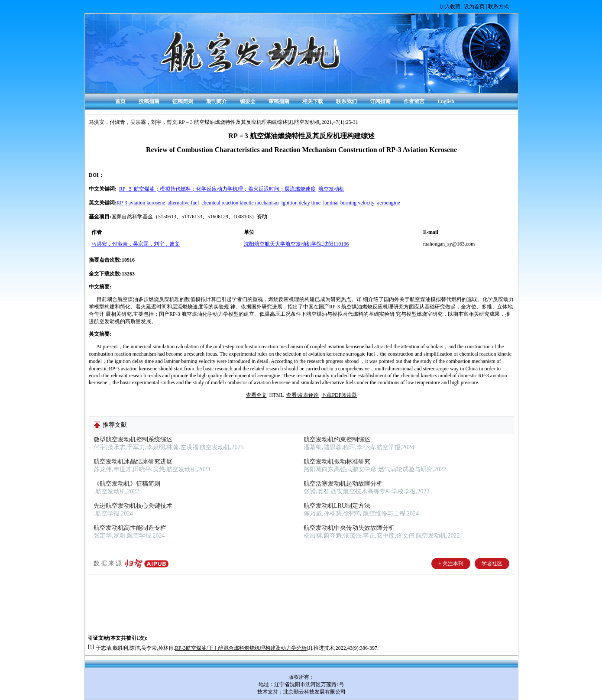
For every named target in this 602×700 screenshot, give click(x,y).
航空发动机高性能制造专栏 (130, 528)
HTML (277, 395)
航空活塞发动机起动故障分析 (343, 484)
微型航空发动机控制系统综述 (133, 439)
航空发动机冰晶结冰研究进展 (133, 462)
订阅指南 (380, 101)
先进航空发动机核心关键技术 (133, 506)
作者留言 (414, 101)
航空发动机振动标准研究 (337, 462)
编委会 (248, 101)
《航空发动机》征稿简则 (127, 484)
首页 (120, 101)
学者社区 (492, 564)
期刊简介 (217, 101)
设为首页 (474, 6)
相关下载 (313, 101)
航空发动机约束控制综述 (337, 439)
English (446, 101)
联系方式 (498, 6)
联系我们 (346, 101)
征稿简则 (183, 101)
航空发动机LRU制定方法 (337, 506)
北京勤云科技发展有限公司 (314, 692)
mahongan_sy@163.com (449, 244)
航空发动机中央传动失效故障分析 (349, 528)
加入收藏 (450, 6)
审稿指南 (279, 101)
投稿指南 (149, 101)
